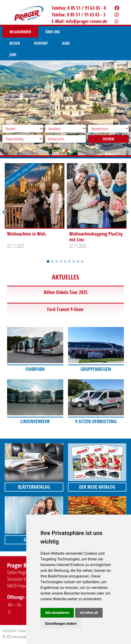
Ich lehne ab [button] (89, 613)
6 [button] (69, 261)
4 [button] (61, 261)
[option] (35, 207)
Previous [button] (4, 212)
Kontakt (106, 32)
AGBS (13, 43)
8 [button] (78, 261)
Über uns (53, 32)
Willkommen (20, 32)
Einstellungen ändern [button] (61, 624)
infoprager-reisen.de (86, 21)
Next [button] (127, 212)
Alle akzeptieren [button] (57, 613)
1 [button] (48, 261)
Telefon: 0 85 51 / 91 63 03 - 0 (79, 8)
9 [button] (82, 261)
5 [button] (65, 261)
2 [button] (52, 261)
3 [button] (57, 261)
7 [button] (74, 261)
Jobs (35, 43)
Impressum (9, 631)
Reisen (79, 32)
